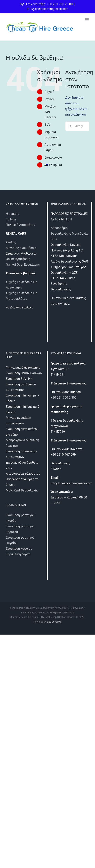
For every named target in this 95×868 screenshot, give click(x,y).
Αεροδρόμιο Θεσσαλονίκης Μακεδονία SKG (69, 234)
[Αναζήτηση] (70, 126)
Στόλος (50, 99)
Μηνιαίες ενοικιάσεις (21, 248)
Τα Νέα (11, 219)
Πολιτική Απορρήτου (20, 225)
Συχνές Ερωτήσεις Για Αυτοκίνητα (22, 285)
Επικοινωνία (53, 158)
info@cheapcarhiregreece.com (48, 9)
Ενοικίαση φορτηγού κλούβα (20, 518)
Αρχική (49, 92)
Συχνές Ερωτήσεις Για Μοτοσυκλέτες (22, 296)
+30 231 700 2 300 (64, 398)
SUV (47, 125)
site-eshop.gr (54, 622)
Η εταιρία (13, 214)
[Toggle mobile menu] (87, 20)
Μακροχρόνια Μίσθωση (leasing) (22, 443)
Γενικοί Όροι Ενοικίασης (23, 265)
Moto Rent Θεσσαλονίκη (23, 490)
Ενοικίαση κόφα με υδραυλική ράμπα (19, 551)
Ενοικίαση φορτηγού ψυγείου (20, 540)
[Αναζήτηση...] (77, 126)
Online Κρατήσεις (18, 259)
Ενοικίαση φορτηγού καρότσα (20, 529)
